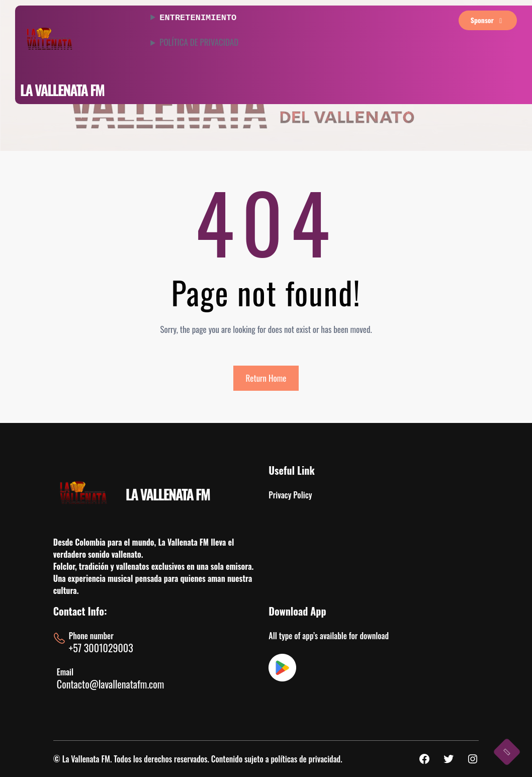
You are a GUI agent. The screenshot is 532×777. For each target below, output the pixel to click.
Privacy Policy (290, 495)
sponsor (488, 20)
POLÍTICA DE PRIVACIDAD (199, 41)
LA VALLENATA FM (62, 90)
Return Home (266, 378)
